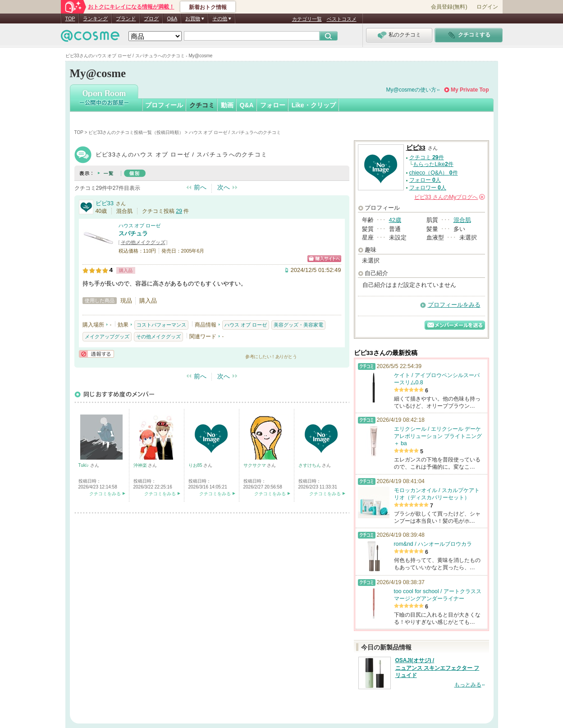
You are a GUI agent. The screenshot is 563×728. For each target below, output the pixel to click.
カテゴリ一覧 (307, 19)
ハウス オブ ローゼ (140, 226)
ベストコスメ (342, 19)
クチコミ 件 (427, 157)
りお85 (196, 465)
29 (179, 211)
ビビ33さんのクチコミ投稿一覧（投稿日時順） (136, 132)
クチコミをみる (105, 494)
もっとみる (468, 685)
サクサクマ (255, 465)
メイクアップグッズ (107, 336)
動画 (227, 105)
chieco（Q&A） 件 (434, 173)
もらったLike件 (433, 164)
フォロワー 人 (428, 188)
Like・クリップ (314, 105)
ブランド (126, 18)
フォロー (273, 105)
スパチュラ (133, 233)
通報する (96, 354)
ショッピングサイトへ (324, 259)
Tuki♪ (84, 465)
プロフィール (164, 105)
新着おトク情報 (208, 7)
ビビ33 (105, 203)
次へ (224, 187)
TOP (70, 18)
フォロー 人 (425, 180)
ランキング (95, 18)
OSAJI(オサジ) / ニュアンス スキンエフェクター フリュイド (437, 668)
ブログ (151, 18)
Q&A (172, 18)
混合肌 (462, 220)
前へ (200, 187)
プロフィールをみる (454, 305)
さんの (450, 197)
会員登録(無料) (449, 7)
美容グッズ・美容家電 (298, 325)
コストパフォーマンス (161, 325)
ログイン (487, 7)
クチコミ (202, 105)
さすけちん (310, 465)
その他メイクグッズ (143, 242)
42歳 (395, 220)
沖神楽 (141, 465)
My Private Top (470, 90)
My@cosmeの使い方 (412, 90)
